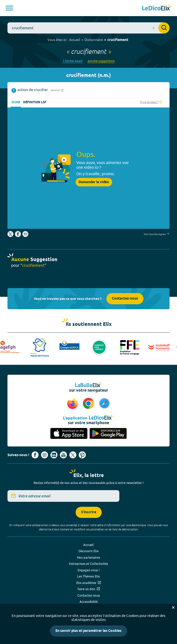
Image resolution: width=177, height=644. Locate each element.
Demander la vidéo (94, 182)
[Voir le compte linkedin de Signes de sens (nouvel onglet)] (54, 455)
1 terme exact (73, 61)
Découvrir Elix (89, 551)
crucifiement (118, 40)
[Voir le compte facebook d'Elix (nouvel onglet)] (35, 455)
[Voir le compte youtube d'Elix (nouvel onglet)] (63, 455)
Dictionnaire (94, 40)
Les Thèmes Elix (88, 576)
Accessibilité (89, 602)
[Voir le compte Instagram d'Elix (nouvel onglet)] (44, 455)
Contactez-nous (125, 299)
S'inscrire (89, 512)
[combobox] (88, 28)
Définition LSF (35, 102)
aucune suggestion (101, 61)
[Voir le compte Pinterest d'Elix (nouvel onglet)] (82, 455)
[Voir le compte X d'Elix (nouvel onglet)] (73, 455)
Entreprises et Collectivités (89, 564)
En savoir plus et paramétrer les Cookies (88, 631)
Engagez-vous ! (89, 570)
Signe (16, 102)
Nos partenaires (89, 557)
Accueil (75, 40)
